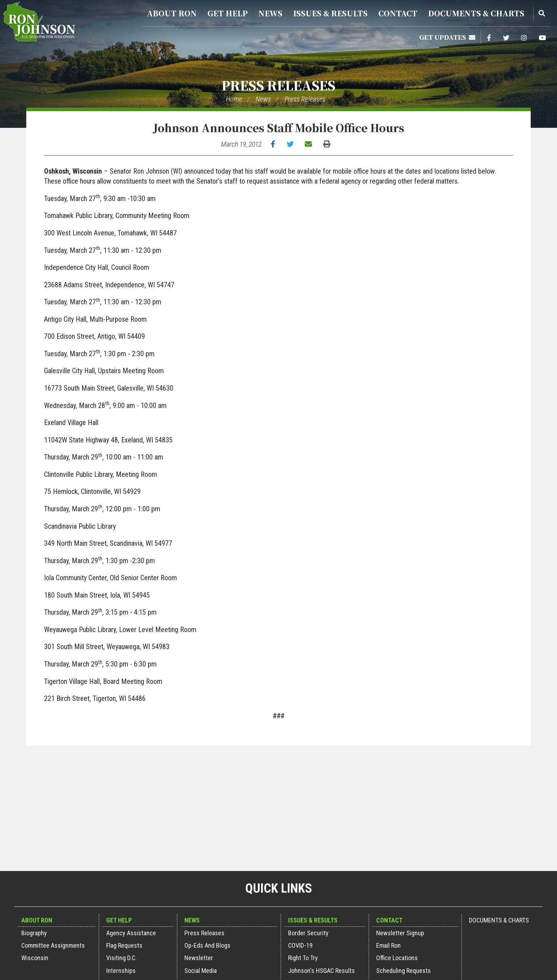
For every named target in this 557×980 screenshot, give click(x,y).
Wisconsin (35, 958)
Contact (398, 13)
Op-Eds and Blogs (207, 945)
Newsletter (199, 958)
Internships (121, 971)
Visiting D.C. (121, 958)
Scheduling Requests (404, 971)
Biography (34, 933)
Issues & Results (330, 13)
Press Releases (278, 85)
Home (234, 99)
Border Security (308, 933)
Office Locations (397, 958)
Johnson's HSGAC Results (321, 971)
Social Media (201, 971)
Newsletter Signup (400, 933)
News (270, 13)
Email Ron (388, 945)
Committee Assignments (53, 945)
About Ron (172, 13)
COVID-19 (300, 945)
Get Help (228, 13)
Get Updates (447, 37)
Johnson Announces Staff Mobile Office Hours (279, 127)
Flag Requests (124, 945)
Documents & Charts (476, 13)
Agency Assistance (131, 933)
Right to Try (303, 958)
